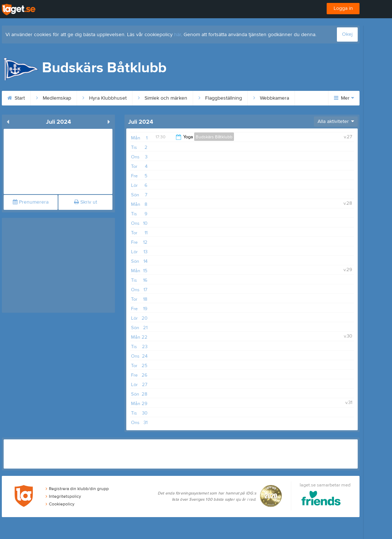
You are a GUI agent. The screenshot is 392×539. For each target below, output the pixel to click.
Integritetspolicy (63, 496)
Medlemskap (54, 98)
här (178, 35)
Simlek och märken (163, 98)
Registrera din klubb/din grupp (77, 489)
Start (16, 98)
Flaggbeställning (220, 98)
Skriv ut (86, 202)
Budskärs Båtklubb (214, 137)
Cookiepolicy (60, 504)
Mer (344, 98)
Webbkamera (271, 98)
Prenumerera (31, 202)
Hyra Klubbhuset (105, 98)
